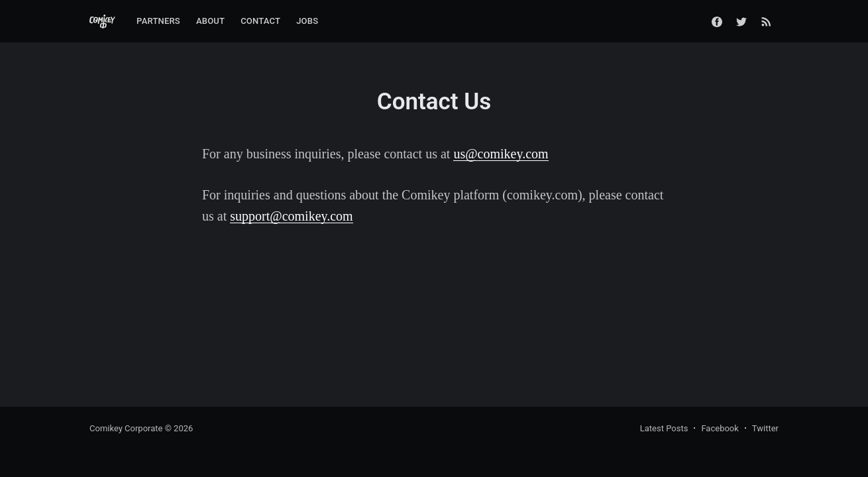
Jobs (307, 21)
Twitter (765, 428)
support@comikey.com (291, 216)
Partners (158, 21)
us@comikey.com (501, 154)
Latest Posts (664, 428)
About (210, 21)
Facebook (720, 428)
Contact (260, 21)
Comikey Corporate (126, 428)
